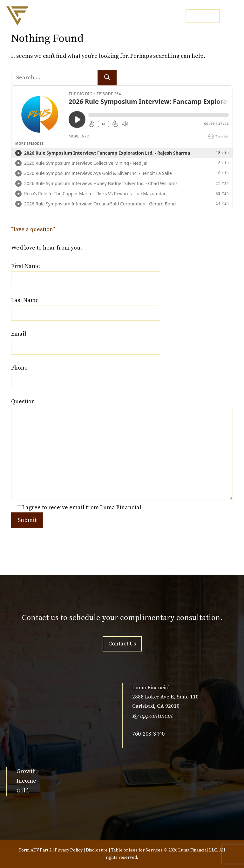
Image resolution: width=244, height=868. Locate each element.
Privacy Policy (69, 850)
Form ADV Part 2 (35, 850)
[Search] (107, 78)
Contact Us (122, 644)
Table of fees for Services (137, 850)
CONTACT (203, 16)
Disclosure (97, 850)
